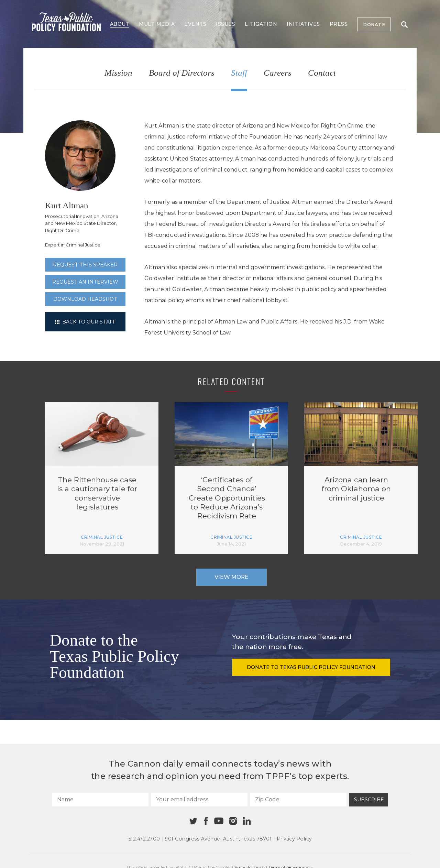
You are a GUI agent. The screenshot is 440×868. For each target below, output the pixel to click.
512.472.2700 (144, 839)
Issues (225, 24)
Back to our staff (85, 322)
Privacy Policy (294, 839)
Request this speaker (85, 265)
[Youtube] (219, 821)
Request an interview (85, 282)
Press (339, 24)
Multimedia (157, 24)
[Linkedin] (247, 821)
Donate (374, 24)
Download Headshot (85, 299)
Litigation (261, 24)
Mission (118, 73)
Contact (322, 73)
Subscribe (369, 800)
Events (195, 24)
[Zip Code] (298, 800)
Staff (239, 73)
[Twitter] (193, 821)
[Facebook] (206, 821)
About (120, 24)
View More (232, 577)
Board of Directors (182, 73)
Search (404, 25)
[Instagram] (233, 821)
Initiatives (303, 24)
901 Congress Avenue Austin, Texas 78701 (218, 839)
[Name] (100, 800)
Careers (278, 73)
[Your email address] (199, 800)
